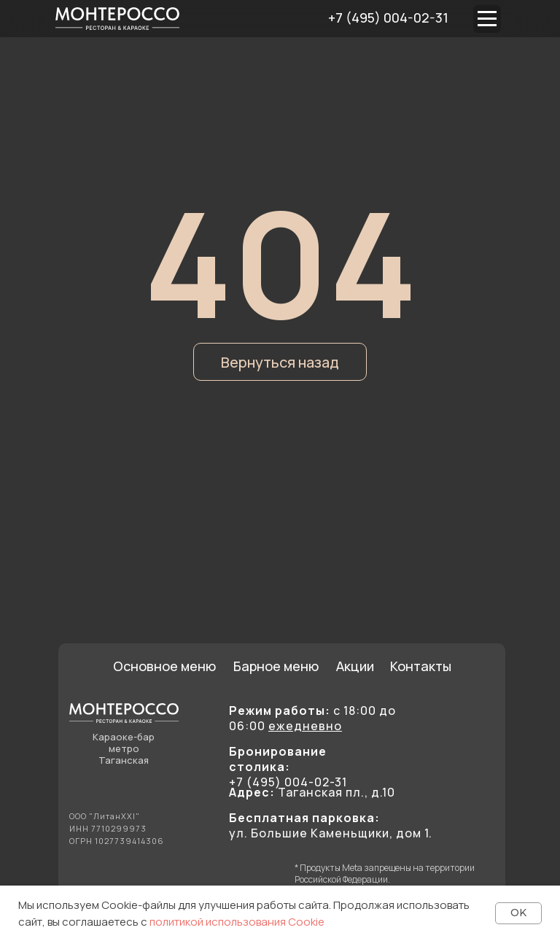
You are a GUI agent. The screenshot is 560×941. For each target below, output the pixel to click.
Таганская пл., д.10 (312, 792)
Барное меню (276, 666)
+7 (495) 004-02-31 (388, 18)
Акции (355, 666)
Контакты (421, 666)
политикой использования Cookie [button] (237, 922)
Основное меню (164, 666)
